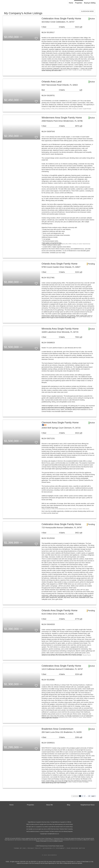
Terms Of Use (20, 848)
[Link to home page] (2, 3)
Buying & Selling (90, 3)
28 (89, 796)
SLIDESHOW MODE (87, 11)
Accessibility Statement (54, 848)
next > (93, 796)
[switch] (36, 38)
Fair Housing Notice (76, 848)
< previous (75, 796)
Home (71, 3)
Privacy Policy (34, 848)
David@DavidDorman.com (53, 834)
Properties (79, 3)
